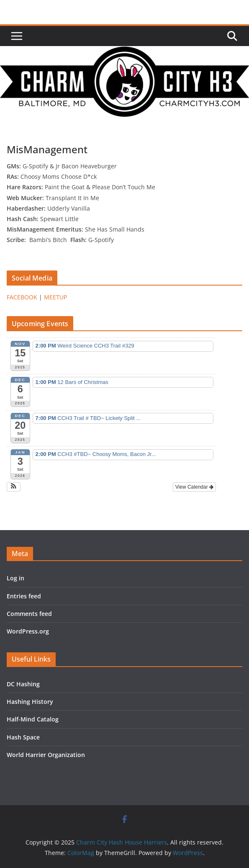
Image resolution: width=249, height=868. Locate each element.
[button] (14, 487)
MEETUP (55, 297)
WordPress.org (28, 631)
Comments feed (29, 614)
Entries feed (24, 596)
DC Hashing (23, 684)
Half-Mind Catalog (33, 719)
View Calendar (194, 487)
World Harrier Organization (46, 755)
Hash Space (23, 737)
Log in (15, 578)
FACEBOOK (22, 297)
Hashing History (30, 702)
